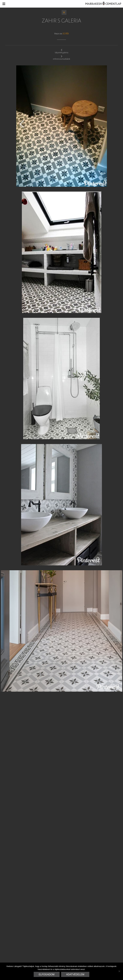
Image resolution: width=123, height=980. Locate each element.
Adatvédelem (75, 974)
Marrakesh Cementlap (102, 4)
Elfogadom (47, 974)
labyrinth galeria (62, 51)
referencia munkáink (61, 57)
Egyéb (66, 34)
